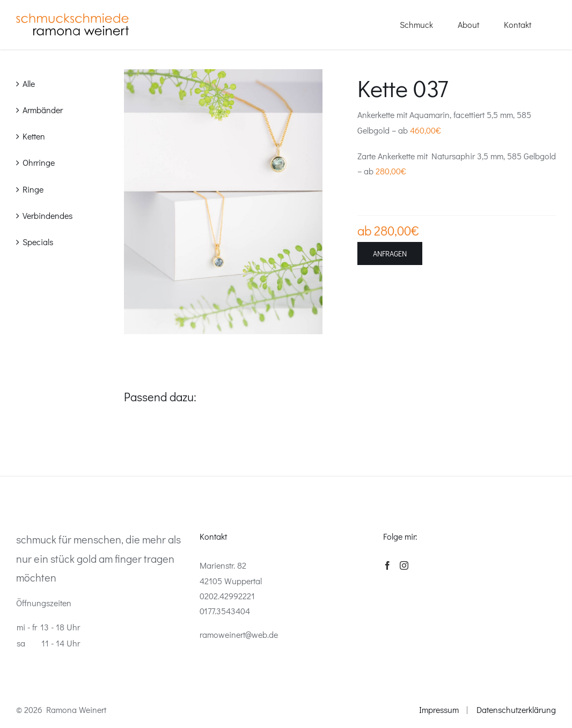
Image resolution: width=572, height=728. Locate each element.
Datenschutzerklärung (516, 709)
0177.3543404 (225, 611)
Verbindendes (47, 215)
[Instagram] (404, 565)
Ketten (34, 136)
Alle (29, 83)
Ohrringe (39, 162)
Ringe (33, 189)
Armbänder (43, 110)
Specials (38, 242)
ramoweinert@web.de (239, 634)
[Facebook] (387, 565)
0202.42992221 (227, 596)
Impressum (439, 709)
